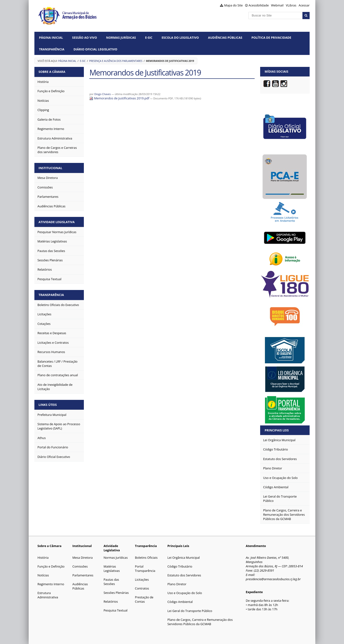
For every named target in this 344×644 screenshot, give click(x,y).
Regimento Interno (51, 584)
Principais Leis (277, 430)
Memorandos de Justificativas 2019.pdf (120, 98)
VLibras (291, 5)
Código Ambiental (180, 602)
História (43, 558)
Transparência (52, 49)
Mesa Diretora (83, 558)
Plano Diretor (177, 584)
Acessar (304, 5)
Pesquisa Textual (115, 610)
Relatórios (111, 601)
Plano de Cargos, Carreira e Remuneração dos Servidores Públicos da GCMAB (200, 622)
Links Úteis (48, 403)
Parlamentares (83, 575)
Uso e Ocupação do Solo (185, 593)
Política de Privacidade (271, 38)
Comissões (80, 566)
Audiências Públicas (225, 38)
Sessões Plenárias (116, 593)
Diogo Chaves (103, 94)
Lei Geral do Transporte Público (190, 611)
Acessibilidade (259, 5)
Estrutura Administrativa (48, 595)
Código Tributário (180, 566)
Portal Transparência (145, 569)
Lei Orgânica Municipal (184, 558)
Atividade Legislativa (57, 221)
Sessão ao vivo (85, 38)
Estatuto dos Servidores (184, 575)
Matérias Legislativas (112, 569)
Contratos (142, 588)
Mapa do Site (233, 5)
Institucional (51, 167)
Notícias (43, 575)
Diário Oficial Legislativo (95, 49)
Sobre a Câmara (52, 71)
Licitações (142, 580)
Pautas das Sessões (111, 582)
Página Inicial (51, 38)
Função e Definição (51, 566)
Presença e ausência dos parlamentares (116, 61)
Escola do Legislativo (180, 38)
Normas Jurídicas (121, 38)
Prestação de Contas (144, 599)
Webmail (277, 5)
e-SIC (149, 38)
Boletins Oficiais (146, 558)
